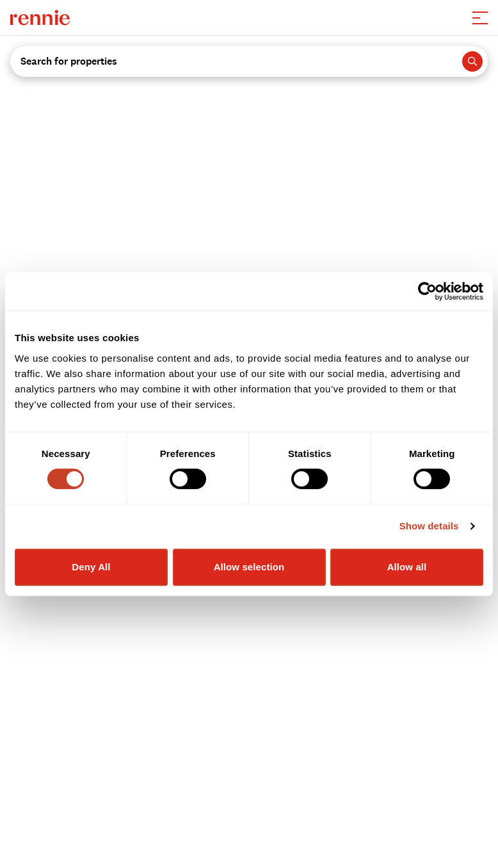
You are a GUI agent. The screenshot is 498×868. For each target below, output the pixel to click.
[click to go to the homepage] (40, 18)
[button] (480, 18)
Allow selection (249, 567)
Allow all (407, 567)
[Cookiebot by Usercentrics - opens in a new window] (427, 291)
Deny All (91, 567)
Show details (429, 526)
